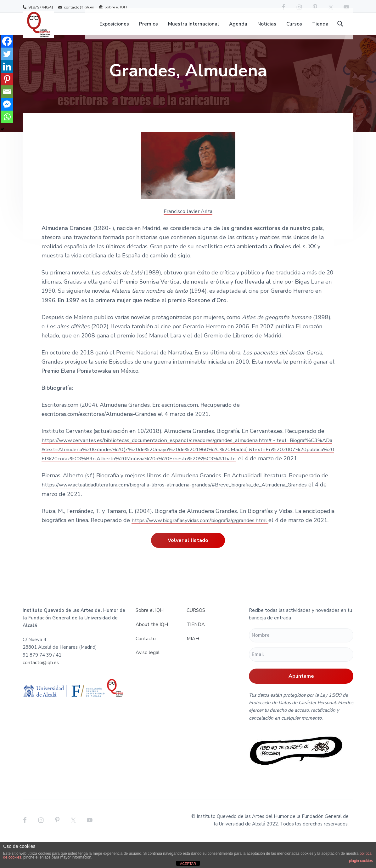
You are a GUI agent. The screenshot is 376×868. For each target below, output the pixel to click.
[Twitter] (7, 54)
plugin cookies (361, 861)
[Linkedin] (7, 66)
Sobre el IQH (113, 7)
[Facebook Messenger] (7, 104)
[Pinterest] (7, 79)
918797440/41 (38, 7)
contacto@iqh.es (76, 7)
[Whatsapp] (7, 117)
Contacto (146, 666)
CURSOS (196, 638)
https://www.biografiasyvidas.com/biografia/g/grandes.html (207, 538)
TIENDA (196, 652)
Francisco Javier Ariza (188, 221)
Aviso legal (148, 680)
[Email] (7, 92)
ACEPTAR (188, 864)
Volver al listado (188, 568)
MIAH (193, 666)
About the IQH (152, 652)
